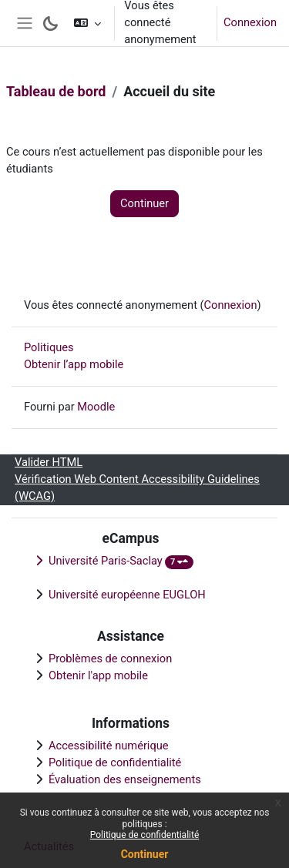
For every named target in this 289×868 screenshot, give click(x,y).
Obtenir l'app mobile (98, 675)
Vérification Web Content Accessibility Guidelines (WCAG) (137, 488)
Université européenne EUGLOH (127, 595)
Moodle (96, 407)
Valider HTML (49, 462)
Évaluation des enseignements (125, 779)
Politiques (49, 347)
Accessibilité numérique (109, 746)
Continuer (145, 854)
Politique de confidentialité (145, 835)
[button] (87, 23)
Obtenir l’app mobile (74, 364)
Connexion (250, 22)
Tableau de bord (56, 91)
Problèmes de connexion (110, 659)
